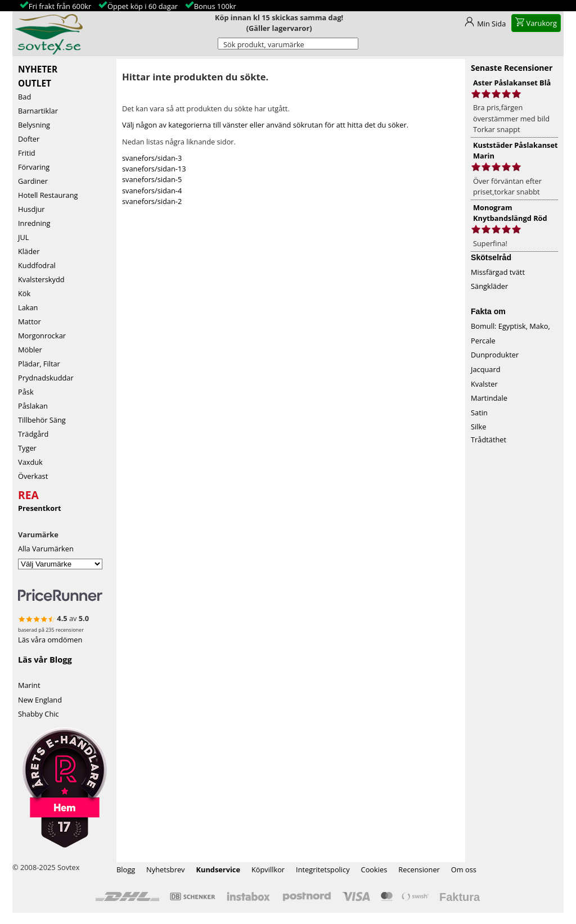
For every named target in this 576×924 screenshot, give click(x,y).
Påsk (26, 392)
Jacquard (486, 369)
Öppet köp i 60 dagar (143, 6)
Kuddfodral (37, 265)
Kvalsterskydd (41, 279)
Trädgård (33, 434)
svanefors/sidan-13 (154, 169)
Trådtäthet (489, 440)
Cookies (374, 869)
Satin (479, 413)
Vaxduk (30, 462)
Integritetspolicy (323, 869)
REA (28, 493)
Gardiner (33, 181)
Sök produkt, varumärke (264, 44)
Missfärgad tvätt (498, 272)
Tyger (27, 448)
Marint (29, 685)
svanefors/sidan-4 (152, 191)
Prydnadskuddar (46, 378)
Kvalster (484, 384)
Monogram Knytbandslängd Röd (510, 213)
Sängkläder (489, 286)
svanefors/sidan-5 (152, 179)
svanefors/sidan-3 (152, 158)
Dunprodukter (495, 355)
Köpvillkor (268, 869)
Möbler (30, 350)
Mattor (30, 321)
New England (40, 700)
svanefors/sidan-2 (152, 201)
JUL (23, 237)
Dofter (29, 139)
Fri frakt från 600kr (60, 6)
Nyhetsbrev (165, 869)
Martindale (489, 398)
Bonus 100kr (215, 6)
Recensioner (419, 869)
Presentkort (40, 508)
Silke (478, 427)
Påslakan (33, 406)
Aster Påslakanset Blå (512, 83)
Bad (24, 97)
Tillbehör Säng (42, 420)
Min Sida (491, 24)
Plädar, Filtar (39, 364)
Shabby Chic (39, 714)
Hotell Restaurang (48, 195)
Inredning (34, 223)
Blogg (126, 869)
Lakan (28, 307)
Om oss (464, 869)
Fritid (27, 153)
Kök (24, 293)
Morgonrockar (42, 336)
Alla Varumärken (46, 549)
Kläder (29, 251)
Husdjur (31, 209)
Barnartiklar (38, 111)
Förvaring (34, 167)
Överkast (33, 476)
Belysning (34, 125)
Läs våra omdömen (50, 640)
